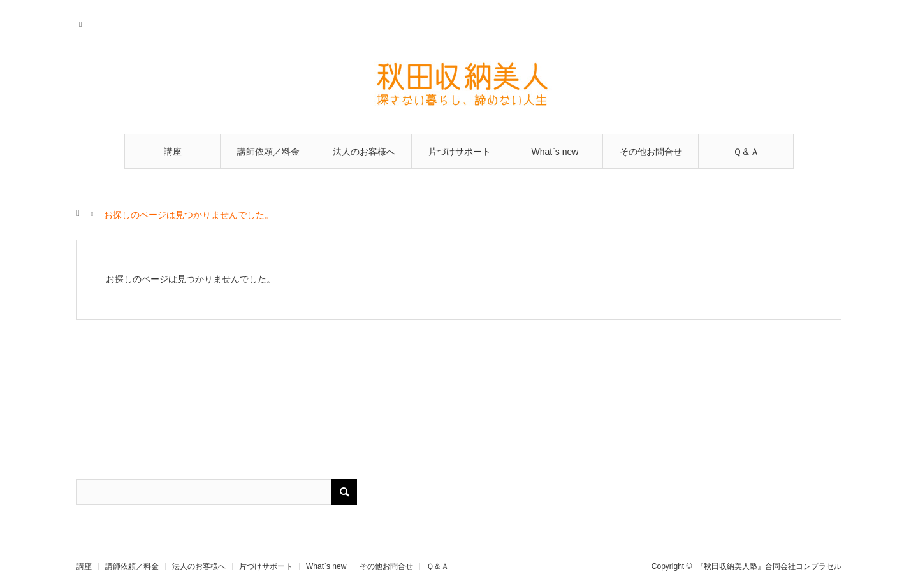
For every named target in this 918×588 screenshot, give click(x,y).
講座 (173, 152)
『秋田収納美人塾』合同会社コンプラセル (769, 566)
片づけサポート (460, 152)
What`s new (555, 152)
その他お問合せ (651, 152)
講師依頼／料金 (268, 152)
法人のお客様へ (364, 152)
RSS (84, 22)
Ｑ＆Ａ (746, 152)
